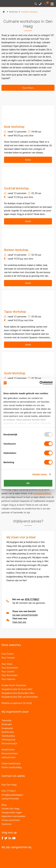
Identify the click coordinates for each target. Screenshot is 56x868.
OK (28, 483)
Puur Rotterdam (10, 675)
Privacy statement (11, 820)
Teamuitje (6, 720)
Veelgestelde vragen (12, 812)
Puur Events (8, 654)
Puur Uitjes (7, 664)
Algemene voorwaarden (13, 816)
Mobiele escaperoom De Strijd (17, 703)
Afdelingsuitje (8, 739)
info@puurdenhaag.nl (12, 795)
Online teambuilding (11, 767)
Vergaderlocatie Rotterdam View (18, 693)
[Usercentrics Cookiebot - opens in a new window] (40, 383)
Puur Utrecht (8, 671)
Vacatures (6, 824)
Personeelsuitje (9, 743)
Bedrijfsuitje (8, 732)
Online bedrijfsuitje (11, 763)
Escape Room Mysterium (14, 685)
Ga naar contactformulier (25, 615)
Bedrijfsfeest (8, 749)
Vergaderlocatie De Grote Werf (17, 689)
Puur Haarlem (8, 679)
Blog (4, 805)
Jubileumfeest (9, 757)
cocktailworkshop (42, 493)
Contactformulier (10, 798)
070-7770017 (32, 599)
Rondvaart (7, 724)
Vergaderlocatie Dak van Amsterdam (20, 697)
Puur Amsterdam (10, 668)
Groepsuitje (7, 728)
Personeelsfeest (10, 753)
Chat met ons (19, 622)
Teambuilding (8, 736)
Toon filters (28, 88)
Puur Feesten (8, 658)
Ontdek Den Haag (10, 809)
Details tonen (40, 474)
